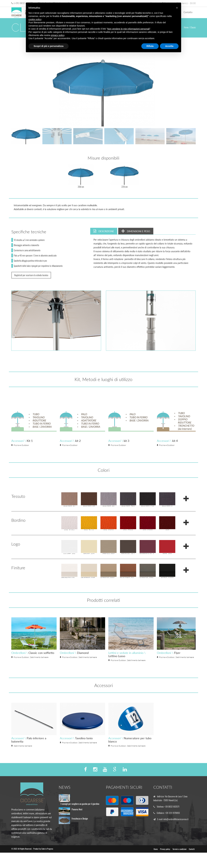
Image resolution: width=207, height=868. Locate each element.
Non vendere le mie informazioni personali (128, 29)
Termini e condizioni (180, 857)
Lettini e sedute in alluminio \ (142, 662)
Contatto (188, 12)
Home (186, 27)
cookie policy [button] (35, 19)
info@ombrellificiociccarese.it (177, 827)
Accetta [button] (169, 46)
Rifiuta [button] (150, 46)
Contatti (192, 857)
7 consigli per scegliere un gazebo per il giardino (80, 812)
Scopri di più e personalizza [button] (49, 46)
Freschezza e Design (80, 827)
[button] (177, 8)
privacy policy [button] (58, 35)
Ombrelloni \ (48, 660)
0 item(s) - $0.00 (186, 3)
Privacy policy (165, 857)
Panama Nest (77, 818)
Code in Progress (47, 856)
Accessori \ (37, 441)
